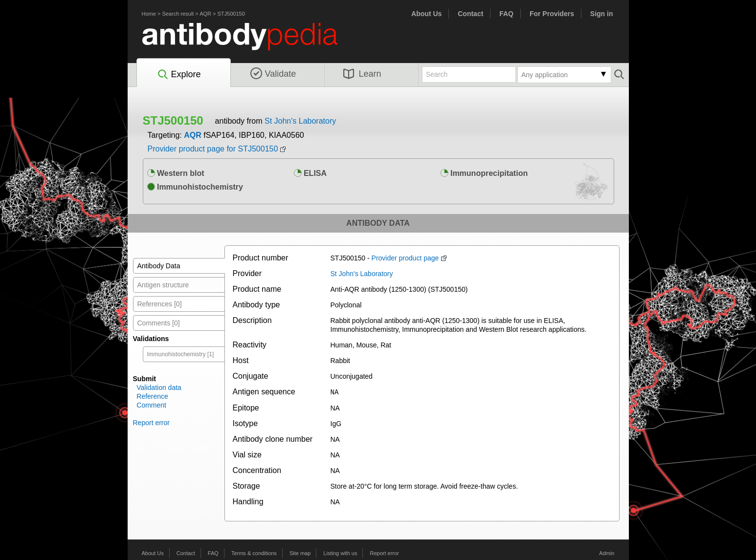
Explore (179, 75)
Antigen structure (163, 285)
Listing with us (340, 553)
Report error (151, 423)
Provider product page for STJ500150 (213, 149)
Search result (178, 14)
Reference (152, 396)
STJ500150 (231, 14)
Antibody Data (159, 266)
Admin (607, 553)
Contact (470, 14)
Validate (273, 74)
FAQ (506, 14)
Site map (300, 553)
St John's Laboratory (300, 121)
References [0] (160, 304)
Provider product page (405, 258)
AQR (205, 14)
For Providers (552, 14)
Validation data (159, 388)
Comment (151, 405)
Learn (362, 74)
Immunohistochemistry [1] (181, 354)
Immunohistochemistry (195, 187)
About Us (426, 14)
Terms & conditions (254, 553)
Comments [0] (159, 323)
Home (149, 14)
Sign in (602, 14)
